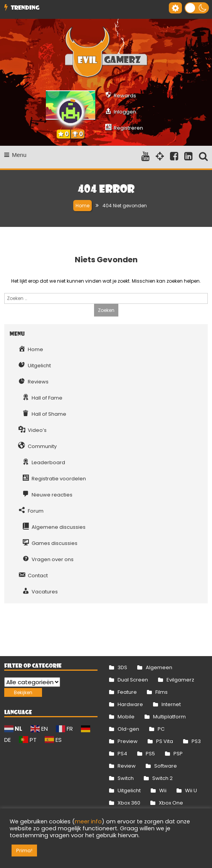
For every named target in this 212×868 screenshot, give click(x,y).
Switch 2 (162, 778)
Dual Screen (133, 680)
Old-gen (128, 729)
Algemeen (159, 667)
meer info (88, 821)
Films (162, 692)
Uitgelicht (129, 791)
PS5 (150, 754)
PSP (178, 754)
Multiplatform (169, 717)
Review (127, 766)
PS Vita (165, 741)
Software (166, 766)
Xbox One (171, 803)
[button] (197, 8)
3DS (122, 667)
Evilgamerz (180, 680)
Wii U (191, 791)
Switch (126, 778)
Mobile (126, 717)
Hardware (130, 704)
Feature (127, 692)
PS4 (122, 754)
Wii (163, 791)
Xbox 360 (129, 803)
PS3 (196, 741)
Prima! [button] (24, 851)
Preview (128, 741)
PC (161, 729)
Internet (171, 704)
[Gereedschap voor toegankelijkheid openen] (175, 8)
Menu (15, 155)
